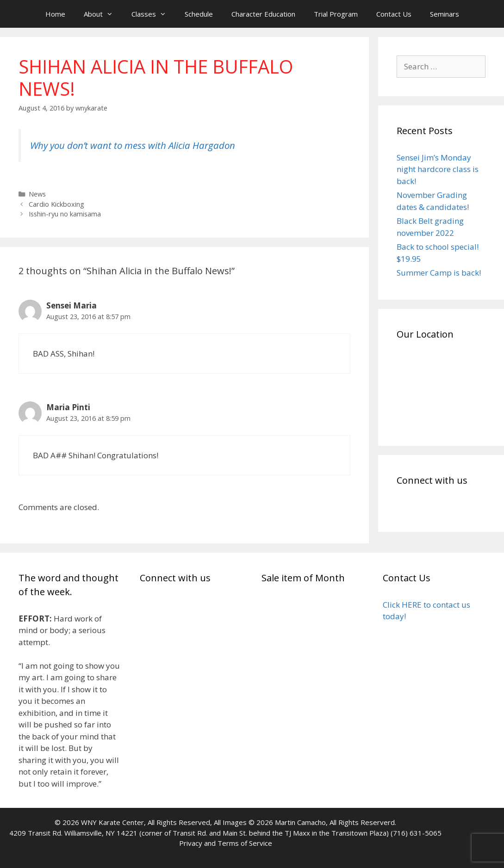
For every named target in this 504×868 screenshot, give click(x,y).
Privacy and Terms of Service (226, 843)
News (37, 194)
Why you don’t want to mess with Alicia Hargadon (133, 145)
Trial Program (336, 14)
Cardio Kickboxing (56, 204)
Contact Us (394, 14)
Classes (153, 14)
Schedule (199, 14)
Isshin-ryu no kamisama (65, 214)
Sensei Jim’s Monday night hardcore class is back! (438, 169)
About (103, 14)
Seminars (445, 14)
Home (55, 14)
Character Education (263, 14)
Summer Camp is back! (439, 273)
